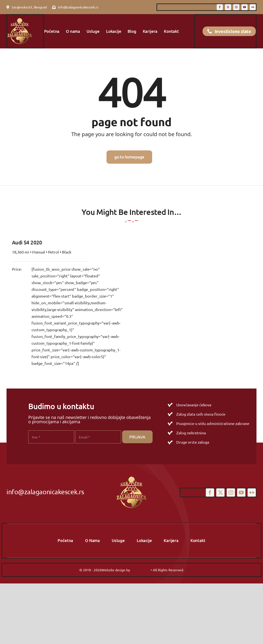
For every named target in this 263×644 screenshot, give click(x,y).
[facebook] (220, 7)
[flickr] (253, 7)
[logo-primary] (20, 19)
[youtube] (245, 7)
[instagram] (236, 7)
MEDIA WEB (140, 570)
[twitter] (228, 7)
